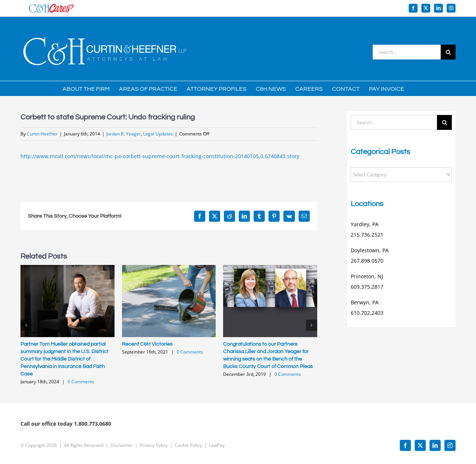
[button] (26, 325)
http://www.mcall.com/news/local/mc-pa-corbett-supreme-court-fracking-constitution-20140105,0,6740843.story (160, 156)
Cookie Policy (188, 445)
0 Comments (81, 382)
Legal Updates (158, 134)
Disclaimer (122, 445)
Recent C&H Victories (147, 344)
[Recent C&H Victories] (169, 268)
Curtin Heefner (42, 134)
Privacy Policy (154, 445)
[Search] (448, 52)
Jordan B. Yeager (124, 134)
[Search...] (407, 52)
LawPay (217, 445)
